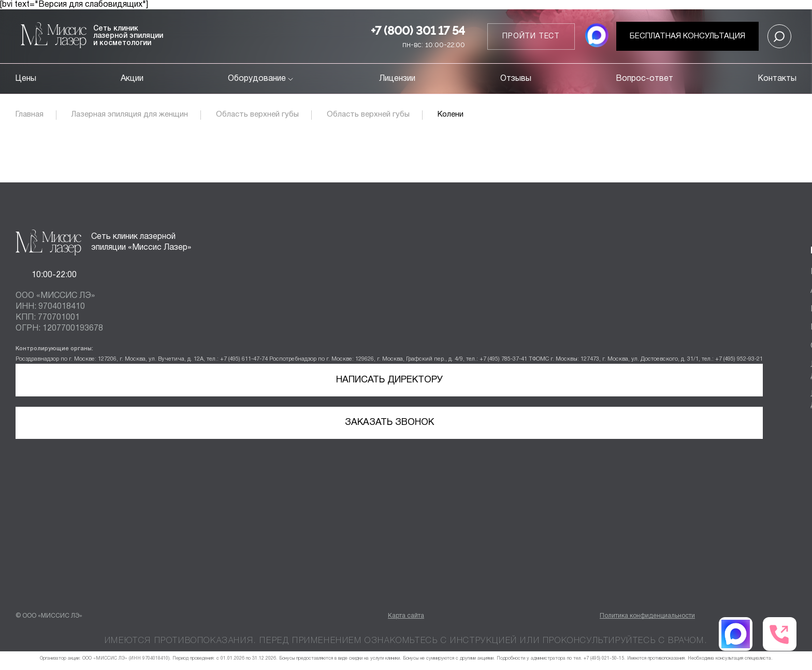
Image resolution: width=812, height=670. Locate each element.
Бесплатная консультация (687, 36)
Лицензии (397, 79)
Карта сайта (406, 616)
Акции (132, 79)
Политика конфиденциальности (647, 616)
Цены (26, 79)
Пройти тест (531, 37)
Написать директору (389, 380)
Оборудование (261, 79)
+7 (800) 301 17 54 (418, 31)
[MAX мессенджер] (597, 37)
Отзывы (516, 79)
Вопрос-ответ (644, 79)
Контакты (777, 79)
